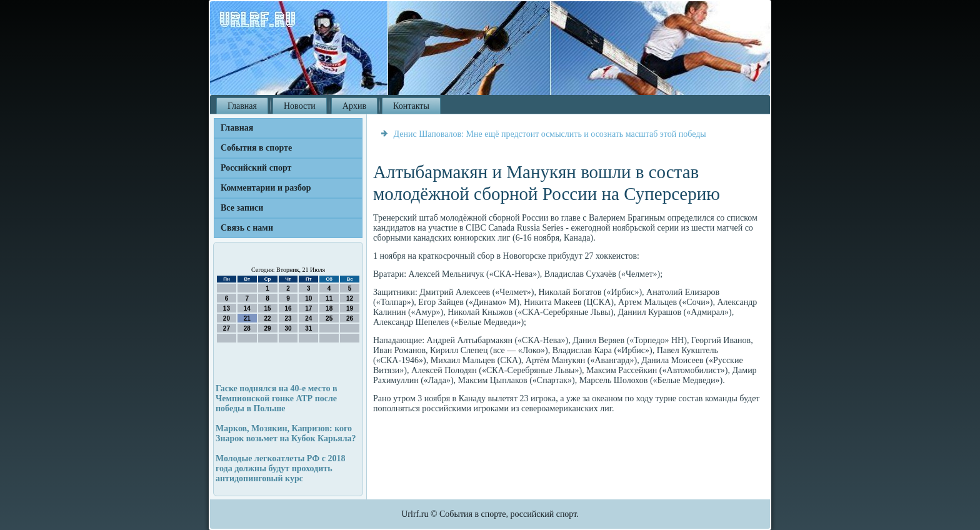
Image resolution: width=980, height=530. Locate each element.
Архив (354, 106)
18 (329, 308)
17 (308, 308)
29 (268, 328)
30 (288, 328)
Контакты (411, 106)
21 (247, 318)
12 (350, 298)
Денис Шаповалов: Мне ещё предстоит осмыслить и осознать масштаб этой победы (550, 134)
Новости (300, 106)
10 (308, 298)
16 (288, 308)
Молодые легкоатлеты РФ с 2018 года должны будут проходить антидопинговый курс (280, 468)
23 (288, 318)
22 (268, 318)
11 (329, 298)
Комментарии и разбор (266, 188)
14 (247, 308)
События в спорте (256, 148)
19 (350, 308)
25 (329, 318)
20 (227, 318)
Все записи (242, 208)
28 (247, 328)
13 (227, 308)
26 (350, 318)
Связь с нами (247, 228)
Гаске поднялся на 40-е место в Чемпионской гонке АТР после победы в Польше (277, 398)
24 (308, 318)
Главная (242, 106)
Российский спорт (256, 168)
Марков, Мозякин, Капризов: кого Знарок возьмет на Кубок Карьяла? (286, 433)
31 (308, 328)
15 (268, 308)
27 (227, 328)
